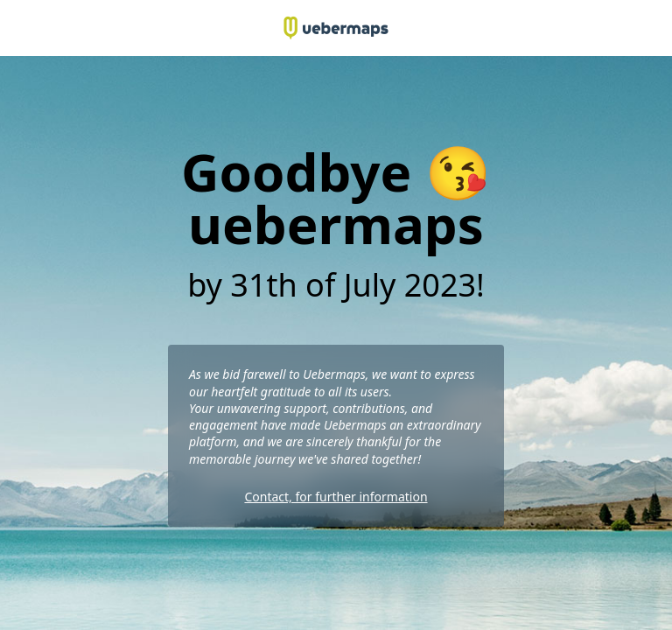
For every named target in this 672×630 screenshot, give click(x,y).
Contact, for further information (336, 497)
